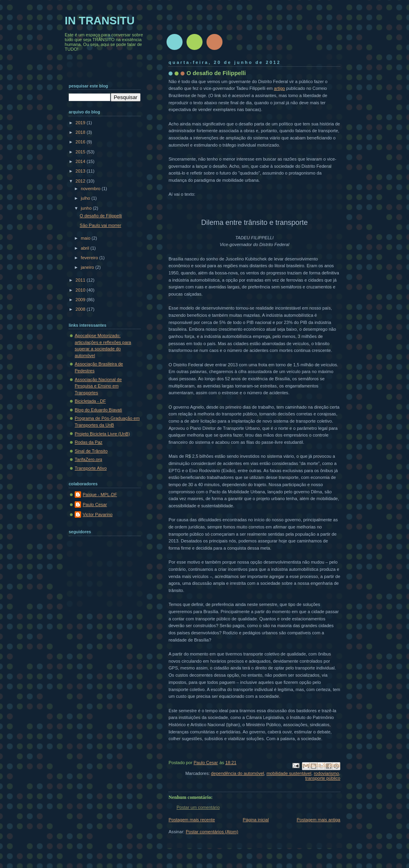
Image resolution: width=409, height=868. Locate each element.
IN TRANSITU (100, 21)
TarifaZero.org (88, 459)
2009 (81, 300)
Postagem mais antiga (319, 820)
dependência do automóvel (237, 773)
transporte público (323, 778)
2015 (81, 152)
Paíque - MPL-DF (100, 495)
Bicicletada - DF (90, 401)
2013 (81, 171)
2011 (81, 280)
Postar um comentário (198, 807)
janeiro (88, 267)
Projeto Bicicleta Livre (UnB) (102, 434)
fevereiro (90, 258)
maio (86, 238)
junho (87, 208)
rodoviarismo (327, 773)
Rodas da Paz (88, 442)
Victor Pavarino (98, 514)
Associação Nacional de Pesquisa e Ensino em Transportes (98, 386)
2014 (81, 161)
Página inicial (256, 820)
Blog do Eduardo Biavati (98, 410)
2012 (81, 181)
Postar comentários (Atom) (212, 832)
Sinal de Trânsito (91, 451)
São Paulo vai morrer (101, 225)
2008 (81, 309)
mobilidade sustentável (289, 773)
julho (86, 198)
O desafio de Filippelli (101, 216)
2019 (81, 123)
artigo (280, 88)
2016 (81, 142)
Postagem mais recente (192, 820)
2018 (81, 132)
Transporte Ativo (91, 468)
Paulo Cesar (95, 505)
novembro (91, 189)
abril (85, 248)
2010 (81, 290)
